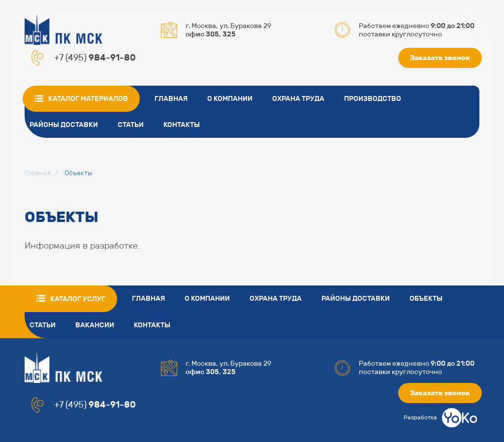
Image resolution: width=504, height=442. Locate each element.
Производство (373, 99)
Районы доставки (64, 125)
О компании (230, 99)
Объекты (426, 299)
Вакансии (95, 325)
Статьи (131, 125)
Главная (171, 99)
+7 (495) (95, 58)
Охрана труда (298, 99)
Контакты (182, 125)
